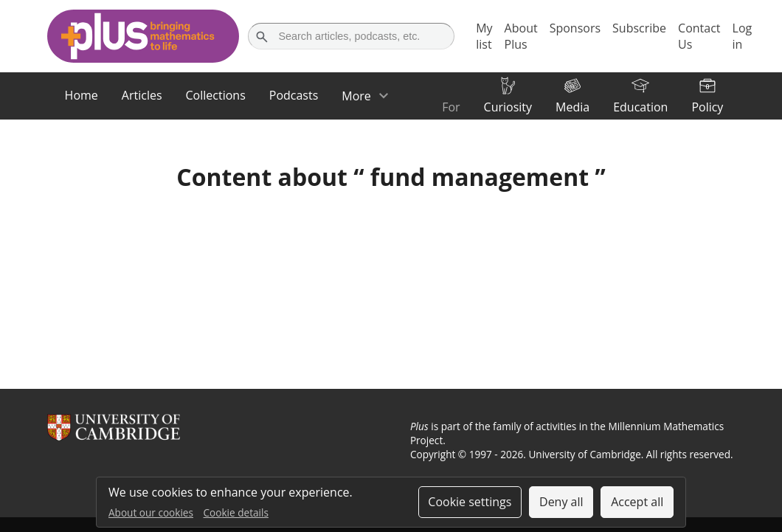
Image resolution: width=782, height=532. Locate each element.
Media (572, 107)
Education (640, 107)
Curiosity (508, 107)
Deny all (561, 502)
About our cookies (151, 512)
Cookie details (236, 512)
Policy (707, 107)
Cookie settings (470, 502)
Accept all (637, 502)
